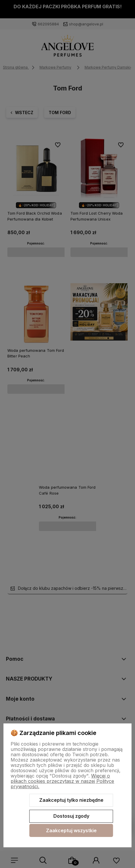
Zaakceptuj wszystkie (71, 830)
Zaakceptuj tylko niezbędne (71, 800)
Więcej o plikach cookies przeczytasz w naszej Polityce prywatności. (62, 781)
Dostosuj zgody (71, 816)
